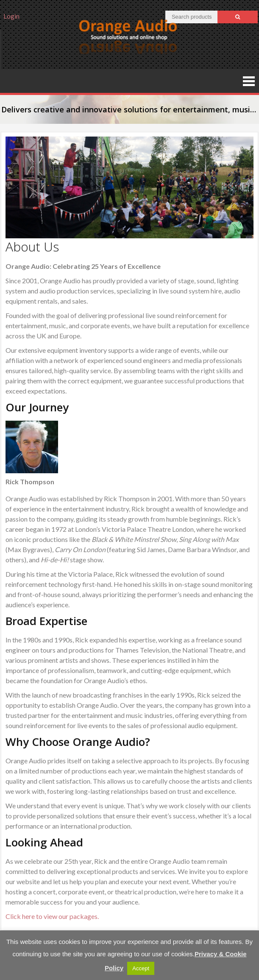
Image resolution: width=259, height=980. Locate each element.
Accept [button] (141, 968)
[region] (129, 187)
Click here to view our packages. (52, 916)
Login (11, 16)
